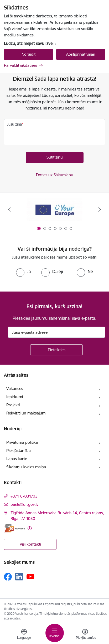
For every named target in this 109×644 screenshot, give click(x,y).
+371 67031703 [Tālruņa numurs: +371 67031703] (24, 496)
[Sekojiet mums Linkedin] (19, 577)
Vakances (15, 388)
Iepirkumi (15, 397)
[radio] (23, 271)
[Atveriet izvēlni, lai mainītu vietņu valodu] (24, 635)
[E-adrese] (14, 528)
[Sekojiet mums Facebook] (8, 577)
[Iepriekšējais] (9, 209)
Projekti (13, 405)
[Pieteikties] (56, 350)
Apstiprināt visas (81, 54)
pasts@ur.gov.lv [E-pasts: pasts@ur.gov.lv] (24, 504)
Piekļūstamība (19, 450)
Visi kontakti (30, 544)
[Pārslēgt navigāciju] (55, 633)
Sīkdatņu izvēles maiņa (26, 467)
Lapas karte (17, 459)
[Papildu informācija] (30, 528)
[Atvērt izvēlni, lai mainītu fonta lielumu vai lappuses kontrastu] (85, 635)
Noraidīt (28, 54)
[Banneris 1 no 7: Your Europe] (54, 210)
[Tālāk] (100, 209)
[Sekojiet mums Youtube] (30, 576)
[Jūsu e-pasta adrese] (56, 332)
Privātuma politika (22, 442)
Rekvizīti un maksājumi (26, 413)
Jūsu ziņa (14, 124)
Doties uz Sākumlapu (55, 175)
